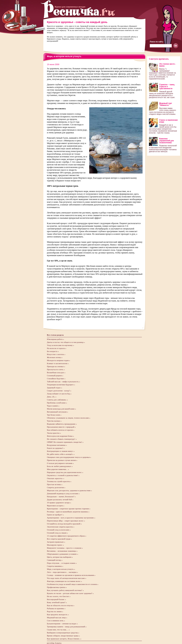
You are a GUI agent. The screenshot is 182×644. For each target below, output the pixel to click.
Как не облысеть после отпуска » (61, 605)
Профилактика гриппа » (57, 587)
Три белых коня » (54, 415)
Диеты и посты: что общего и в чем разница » (66, 342)
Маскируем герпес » (55, 545)
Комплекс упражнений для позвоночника (167, 141)
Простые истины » (55, 484)
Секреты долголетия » (56, 487)
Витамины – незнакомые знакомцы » (62, 551)
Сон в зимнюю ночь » (56, 621)
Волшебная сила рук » (56, 372)
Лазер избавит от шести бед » (59, 394)
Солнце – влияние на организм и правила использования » (71, 575)
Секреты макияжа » (55, 566)
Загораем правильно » (56, 542)
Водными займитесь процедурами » (62, 424)
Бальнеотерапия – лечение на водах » (62, 624)
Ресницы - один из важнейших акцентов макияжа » (68, 512)
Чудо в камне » (53, 406)
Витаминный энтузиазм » (57, 412)
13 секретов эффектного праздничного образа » (67, 536)
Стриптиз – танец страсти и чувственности (167, 87)
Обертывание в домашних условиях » (63, 554)
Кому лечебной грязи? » (57, 602)
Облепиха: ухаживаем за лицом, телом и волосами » (69, 418)
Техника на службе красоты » (59, 481)
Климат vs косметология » (58, 363)
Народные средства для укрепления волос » (65, 472)
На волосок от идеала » (57, 348)
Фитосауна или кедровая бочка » (60, 436)
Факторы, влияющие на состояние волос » (64, 581)
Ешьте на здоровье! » (56, 448)
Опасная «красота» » (56, 478)
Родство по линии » (55, 611)
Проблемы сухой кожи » (57, 403)
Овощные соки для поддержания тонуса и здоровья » (69, 457)
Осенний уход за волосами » (59, 530)
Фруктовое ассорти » (56, 506)
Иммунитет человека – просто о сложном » (65, 548)
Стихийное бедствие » (56, 378)
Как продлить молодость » (58, 614)
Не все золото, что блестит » (59, 596)
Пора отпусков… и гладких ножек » (62, 563)
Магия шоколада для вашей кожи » (61, 409)
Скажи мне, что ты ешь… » (58, 630)
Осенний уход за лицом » (57, 533)
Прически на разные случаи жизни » (62, 460)
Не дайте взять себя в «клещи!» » (61, 454)
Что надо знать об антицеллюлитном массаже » (67, 578)
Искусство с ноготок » (56, 354)
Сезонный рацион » (55, 375)
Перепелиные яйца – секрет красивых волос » (66, 521)
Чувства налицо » (54, 421)
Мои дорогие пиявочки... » (58, 469)
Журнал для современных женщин (70, 7)
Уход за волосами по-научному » (61, 345)
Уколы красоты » (54, 433)
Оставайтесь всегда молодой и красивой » (64, 524)
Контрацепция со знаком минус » (61, 451)
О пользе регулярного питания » (60, 463)
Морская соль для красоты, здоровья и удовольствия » (69, 490)
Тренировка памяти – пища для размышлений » (67, 627)
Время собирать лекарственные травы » (63, 636)
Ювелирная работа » (55, 339)
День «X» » (52, 397)
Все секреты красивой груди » (59, 539)
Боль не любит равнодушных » (60, 466)
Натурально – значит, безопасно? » (61, 496)
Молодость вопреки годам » (58, 360)
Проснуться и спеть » (56, 369)
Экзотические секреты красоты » (61, 527)
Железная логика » (55, 357)
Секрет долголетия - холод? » (59, 391)
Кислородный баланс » (56, 599)
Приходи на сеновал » (56, 366)
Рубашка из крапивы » (56, 608)
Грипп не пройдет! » (55, 515)
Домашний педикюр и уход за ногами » (63, 493)
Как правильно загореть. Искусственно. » (64, 639)
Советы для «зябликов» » (57, 400)
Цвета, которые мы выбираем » (60, 557)
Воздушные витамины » (57, 445)
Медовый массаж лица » (57, 617)
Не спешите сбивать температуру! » (62, 439)
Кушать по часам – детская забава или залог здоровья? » (70, 593)
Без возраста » (53, 351)
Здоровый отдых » (54, 388)
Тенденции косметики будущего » (61, 385)
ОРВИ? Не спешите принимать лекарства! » (65, 442)
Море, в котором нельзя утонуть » (61, 569)
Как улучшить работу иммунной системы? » (65, 590)
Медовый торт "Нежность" (166, 104)
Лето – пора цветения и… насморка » (62, 572)
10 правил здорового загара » (59, 503)
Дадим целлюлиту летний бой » (60, 500)
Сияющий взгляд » (55, 560)
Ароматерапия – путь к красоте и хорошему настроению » (71, 518)
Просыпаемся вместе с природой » (61, 427)
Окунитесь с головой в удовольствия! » (63, 475)
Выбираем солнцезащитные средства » (63, 633)
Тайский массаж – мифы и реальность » (63, 382)
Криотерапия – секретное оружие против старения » (69, 509)
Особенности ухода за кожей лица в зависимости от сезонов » (73, 584)
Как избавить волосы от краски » (61, 430)
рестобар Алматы (54, 643)
